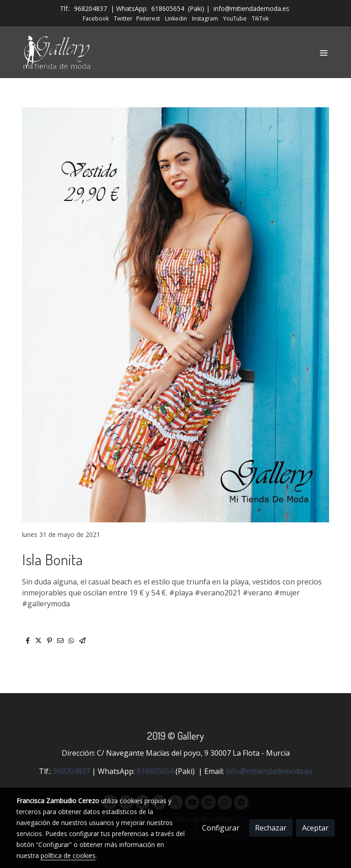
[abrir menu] (324, 53)
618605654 (168, 8)
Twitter (123, 18)
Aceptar (315, 828)
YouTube (235, 18)
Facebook (96, 18)
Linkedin (176, 18)
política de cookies (68, 855)
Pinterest (148, 18)
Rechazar (271, 828)
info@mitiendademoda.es (251, 8)
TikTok (260, 18)
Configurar (221, 828)
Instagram (205, 18)
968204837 (90, 8)
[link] (58, 52)
